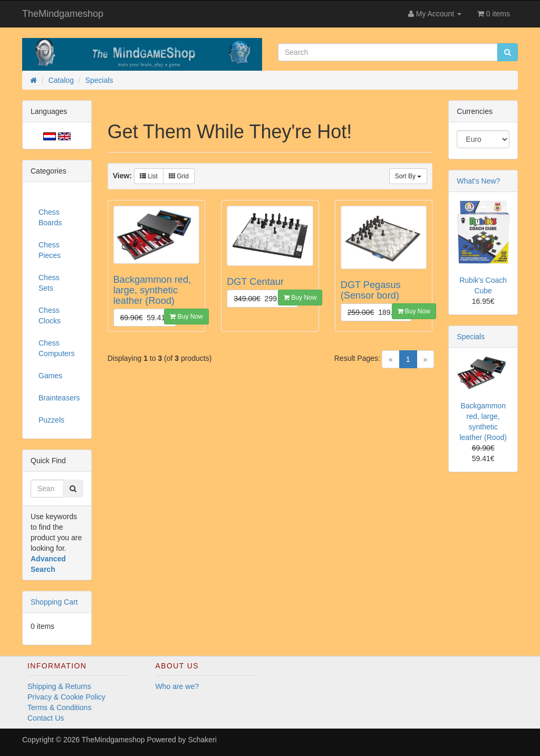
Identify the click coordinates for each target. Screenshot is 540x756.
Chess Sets (49, 283)
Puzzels (51, 420)
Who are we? (177, 686)
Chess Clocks (50, 315)
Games (50, 376)
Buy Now (186, 317)
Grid (179, 176)
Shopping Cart (54, 602)
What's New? (478, 181)
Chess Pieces (50, 250)
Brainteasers (59, 398)
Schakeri (202, 740)
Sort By (408, 176)
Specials (471, 337)
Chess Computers (56, 348)
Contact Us (46, 718)
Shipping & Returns (59, 686)
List (149, 176)
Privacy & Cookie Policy (66, 697)
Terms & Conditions (59, 707)
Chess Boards (50, 217)
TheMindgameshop (63, 14)
